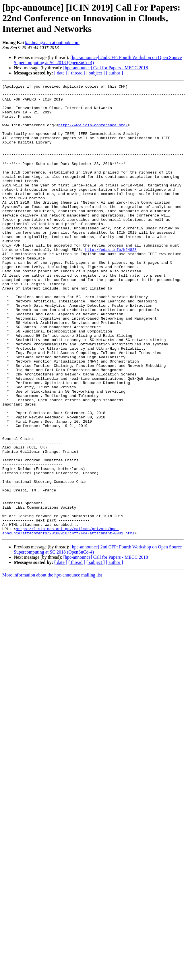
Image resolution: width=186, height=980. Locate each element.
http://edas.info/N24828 (111, 283)
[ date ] (61, 73)
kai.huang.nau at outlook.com (52, 43)
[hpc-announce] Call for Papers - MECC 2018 (105, 68)
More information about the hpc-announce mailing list (52, 665)
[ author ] (115, 73)
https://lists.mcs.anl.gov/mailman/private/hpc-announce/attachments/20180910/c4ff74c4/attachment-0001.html (68, 621)
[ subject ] (96, 73)
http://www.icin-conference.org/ (93, 133)
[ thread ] (77, 73)
